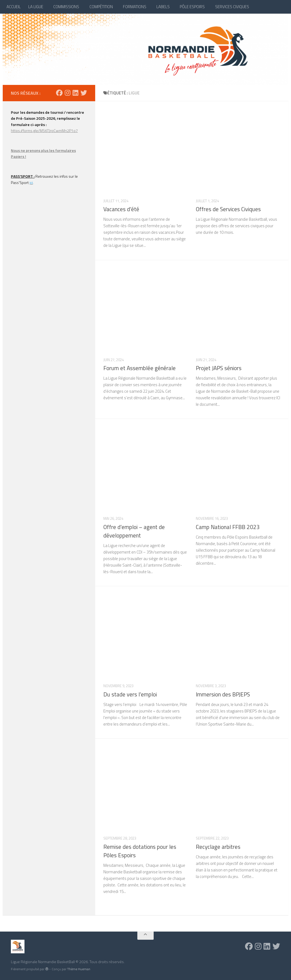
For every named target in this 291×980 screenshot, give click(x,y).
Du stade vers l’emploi (130, 694)
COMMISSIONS (66, 7)
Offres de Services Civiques (228, 209)
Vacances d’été (121, 209)
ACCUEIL (14, 7)
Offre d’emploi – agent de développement (134, 531)
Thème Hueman (79, 969)
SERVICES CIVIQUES (232, 7)
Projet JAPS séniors (219, 368)
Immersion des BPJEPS (223, 694)
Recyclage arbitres (218, 847)
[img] (47, 969)
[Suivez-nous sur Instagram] (68, 93)
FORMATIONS (135, 7)
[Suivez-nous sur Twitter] (84, 93)
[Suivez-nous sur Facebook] (59, 93)
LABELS (163, 7)
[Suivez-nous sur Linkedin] (75, 93)
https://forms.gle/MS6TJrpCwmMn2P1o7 (44, 130)
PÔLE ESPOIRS (192, 7)
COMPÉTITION (101, 7)
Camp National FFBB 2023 (228, 527)
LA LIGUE (36, 7)
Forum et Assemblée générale (140, 368)
